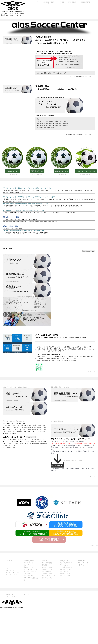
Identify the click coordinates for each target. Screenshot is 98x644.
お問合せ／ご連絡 (47, 609)
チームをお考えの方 (57, 456)
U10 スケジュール (65, 604)
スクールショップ (83, 598)
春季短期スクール (47, 600)
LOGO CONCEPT (11, 632)
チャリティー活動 (65, 611)
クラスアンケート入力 (48, 611)
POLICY (26, 629)
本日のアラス (10, 605)
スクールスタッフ (29, 611)
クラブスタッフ (64, 606)
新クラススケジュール (13, 608)
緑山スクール (28, 600)
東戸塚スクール (29, 602)
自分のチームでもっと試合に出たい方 (14, 456)
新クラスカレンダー (12, 610)
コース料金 (27, 609)
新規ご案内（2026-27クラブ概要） (67, 496)
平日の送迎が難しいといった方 (60, 422)
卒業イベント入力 (47, 613)
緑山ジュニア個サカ (30, 606)
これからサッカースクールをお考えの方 (15, 422)
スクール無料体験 (47, 598)
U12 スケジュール (65, 600)
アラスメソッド (29, 598)
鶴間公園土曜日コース (31, 604)
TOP (38, 2)
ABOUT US (9, 629)
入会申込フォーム (47, 604)
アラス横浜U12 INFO (66, 598)
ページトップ (91, 407)
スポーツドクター (65, 609)
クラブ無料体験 (46, 606)
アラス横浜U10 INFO (66, 602)
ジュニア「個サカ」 (48, 602)
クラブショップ (82, 600)
